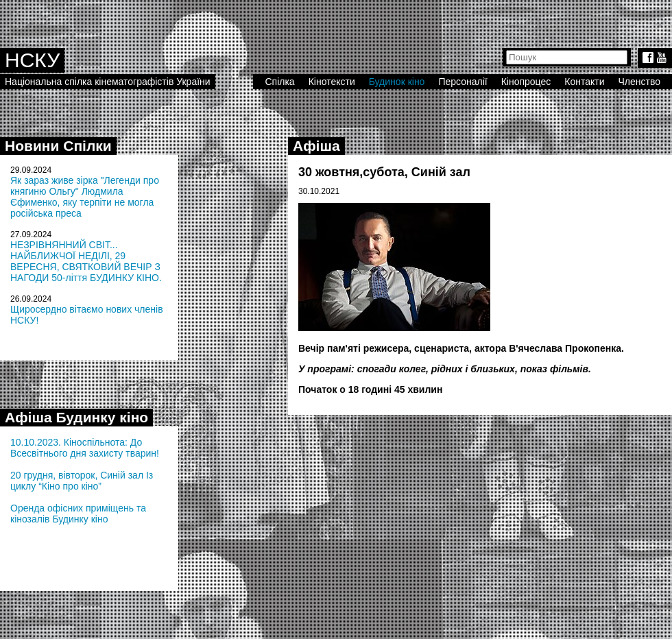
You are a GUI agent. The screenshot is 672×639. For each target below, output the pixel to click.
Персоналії (463, 82)
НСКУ (32, 60)
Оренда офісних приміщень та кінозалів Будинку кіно (78, 514)
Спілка (279, 82)
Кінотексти (332, 82)
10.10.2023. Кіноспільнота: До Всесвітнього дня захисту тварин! (85, 448)
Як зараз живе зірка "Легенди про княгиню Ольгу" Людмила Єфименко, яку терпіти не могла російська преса (85, 197)
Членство (640, 82)
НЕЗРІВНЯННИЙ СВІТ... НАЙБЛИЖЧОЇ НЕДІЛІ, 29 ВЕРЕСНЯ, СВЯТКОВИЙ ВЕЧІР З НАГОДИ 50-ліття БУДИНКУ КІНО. (86, 261)
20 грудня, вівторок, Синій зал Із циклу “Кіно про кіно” (82, 481)
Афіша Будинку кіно (76, 417)
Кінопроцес (526, 82)
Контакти (584, 82)
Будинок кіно (397, 82)
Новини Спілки (58, 146)
